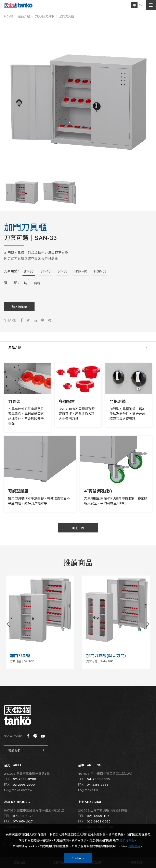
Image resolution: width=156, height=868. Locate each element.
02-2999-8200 (25, 779)
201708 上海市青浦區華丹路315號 (103, 810)
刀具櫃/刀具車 (45, 16)
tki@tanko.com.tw (18, 790)
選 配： (12, 283)
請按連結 (134, 846)
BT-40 (45, 271)
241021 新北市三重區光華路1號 (27, 774)
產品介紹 (24, 16)
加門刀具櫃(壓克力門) (106, 655)
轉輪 (37, 283)
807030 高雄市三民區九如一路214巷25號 (34, 810)
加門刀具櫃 (67, 16)
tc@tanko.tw (88, 790)
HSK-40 (81, 271)
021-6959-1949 (99, 816)
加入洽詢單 (19, 307)
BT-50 (62, 271)
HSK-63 (100, 271)
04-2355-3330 (98, 779)
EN (141, 5)
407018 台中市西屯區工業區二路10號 (105, 774)
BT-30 (29, 271)
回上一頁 (78, 528)
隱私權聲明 (127, 840)
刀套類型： (12, 271)
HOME (9, 16)
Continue (78, 858)
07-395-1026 (23, 816)
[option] (78, 97)
